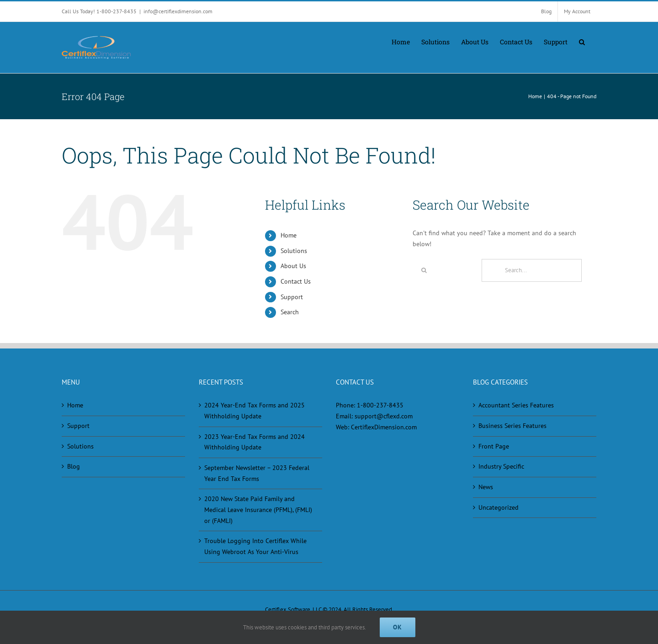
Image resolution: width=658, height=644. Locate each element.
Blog (74, 466)
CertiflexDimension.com (384, 427)
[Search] (424, 270)
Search (290, 312)
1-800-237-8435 (380, 405)
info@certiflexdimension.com (178, 11)
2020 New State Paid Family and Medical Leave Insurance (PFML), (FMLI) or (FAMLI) (258, 509)
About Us (293, 266)
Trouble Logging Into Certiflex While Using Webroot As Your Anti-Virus (255, 546)
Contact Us (296, 281)
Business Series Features (512, 426)
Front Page (494, 446)
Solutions (294, 251)
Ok (398, 627)
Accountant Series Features (516, 405)
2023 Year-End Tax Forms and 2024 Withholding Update (255, 442)
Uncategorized (499, 507)
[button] (582, 41)
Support (292, 297)
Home (289, 235)
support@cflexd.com (384, 416)
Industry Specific (501, 466)
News (486, 487)
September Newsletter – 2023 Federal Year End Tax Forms (257, 473)
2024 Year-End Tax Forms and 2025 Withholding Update (255, 411)
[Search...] (532, 270)
